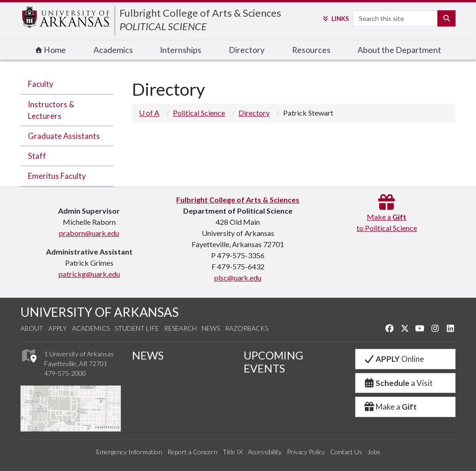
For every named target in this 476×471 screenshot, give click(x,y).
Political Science (199, 113)
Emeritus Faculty (57, 176)
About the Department (399, 50)
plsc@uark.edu (238, 278)
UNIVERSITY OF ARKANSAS (99, 312)
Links (335, 19)
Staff (37, 156)
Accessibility (265, 452)
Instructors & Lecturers (51, 110)
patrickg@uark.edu (89, 274)
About (32, 328)
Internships (181, 50)
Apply (58, 328)
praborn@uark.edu (89, 233)
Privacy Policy (306, 452)
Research (180, 328)
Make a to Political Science (387, 217)
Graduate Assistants (64, 136)
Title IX (233, 452)
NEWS (148, 355)
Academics (113, 50)
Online (393, 359)
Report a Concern (192, 452)
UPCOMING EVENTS (273, 362)
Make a (390, 407)
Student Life (137, 328)
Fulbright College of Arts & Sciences (200, 13)
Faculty (41, 84)
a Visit (398, 383)
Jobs (374, 452)
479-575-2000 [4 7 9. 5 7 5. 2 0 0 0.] (65, 373)
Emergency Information (129, 452)
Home (51, 50)
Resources (311, 50)
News (211, 328)
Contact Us (346, 452)
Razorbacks (247, 328)
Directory (247, 50)
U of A (149, 113)
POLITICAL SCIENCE (163, 26)
